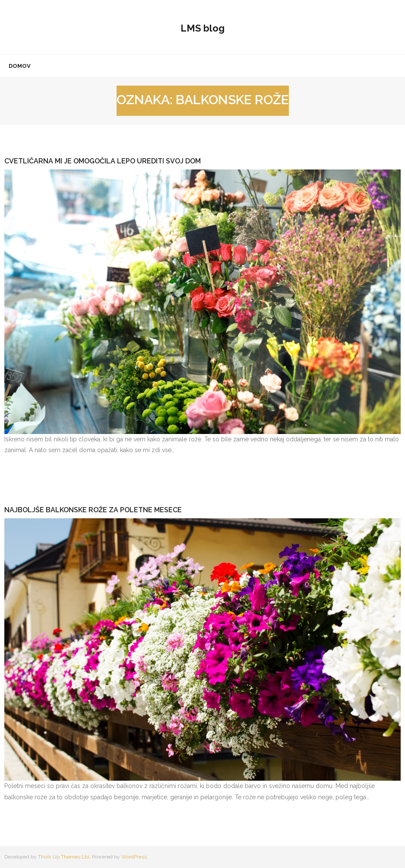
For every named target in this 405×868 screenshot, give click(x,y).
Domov (20, 66)
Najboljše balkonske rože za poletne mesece (93, 510)
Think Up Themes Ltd (64, 857)
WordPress (134, 857)
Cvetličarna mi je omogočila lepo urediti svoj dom (103, 161)
